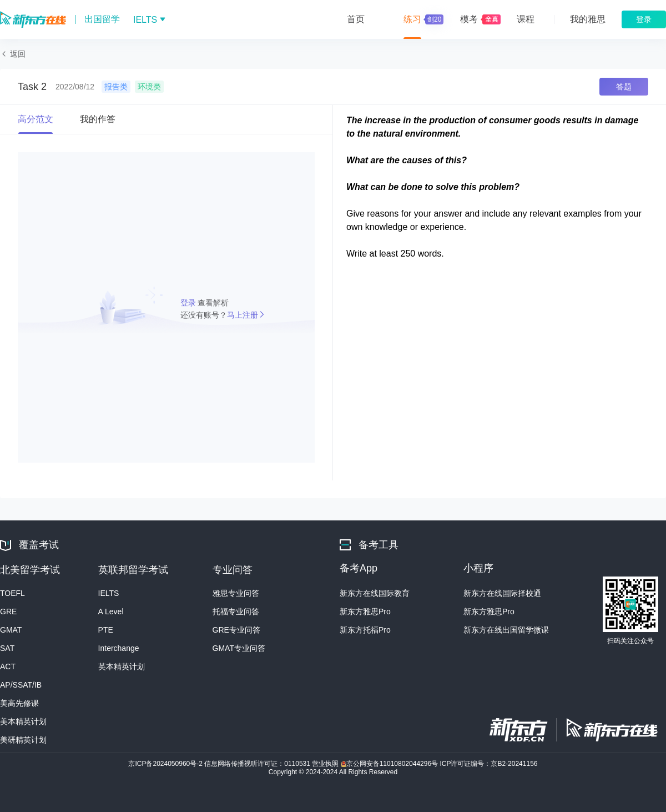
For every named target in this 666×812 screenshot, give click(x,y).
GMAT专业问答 (239, 648)
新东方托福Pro (365, 630)
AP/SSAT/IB (21, 685)
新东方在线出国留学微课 (506, 630)
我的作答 (98, 119)
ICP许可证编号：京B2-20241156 (488, 764)
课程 (526, 19)
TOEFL (12, 593)
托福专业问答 (236, 611)
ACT (8, 666)
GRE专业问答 (236, 630)
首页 (356, 19)
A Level (111, 611)
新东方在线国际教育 (375, 593)
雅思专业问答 (236, 593)
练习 (422, 19)
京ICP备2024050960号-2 (166, 764)
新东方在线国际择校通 (502, 593)
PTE (106, 630)
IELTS (109, 593)
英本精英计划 (122, 666)
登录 (189, 303)
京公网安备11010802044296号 (390, 764)
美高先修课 (19, 703)
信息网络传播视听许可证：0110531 (258, 764)
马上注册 (243, 315)
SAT (7, 648)
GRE (8, 611)
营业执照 (326, 764)
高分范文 (36, 119)
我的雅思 (588, 19)
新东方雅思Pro (365, 611)
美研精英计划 (23, 740)
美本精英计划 (23, 721)
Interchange (119, 648)
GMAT (11, 630)
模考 (469, 19)
